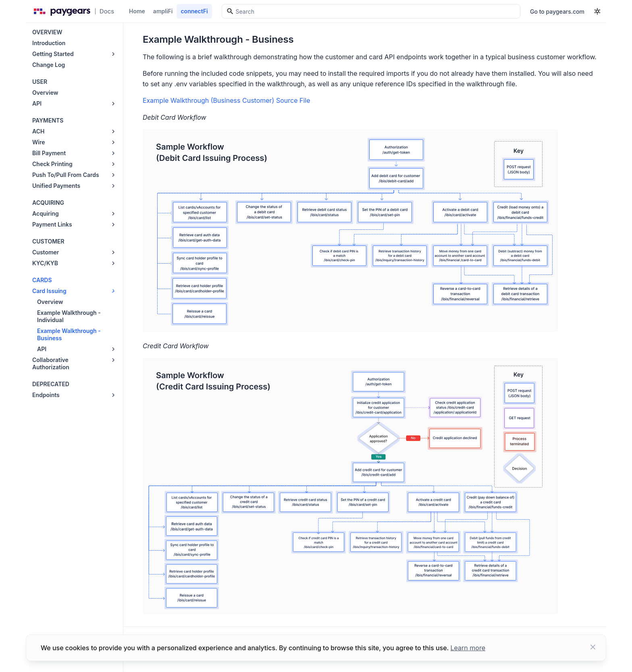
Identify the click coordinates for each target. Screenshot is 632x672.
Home (137, 11)
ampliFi (163, 11)
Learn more (468, 648)
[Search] (371, 11)
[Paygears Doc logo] (72, 11)
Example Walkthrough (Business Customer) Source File (227, 100)
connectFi (194, 11)
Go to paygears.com (557, 11)
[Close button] (593, 648)
